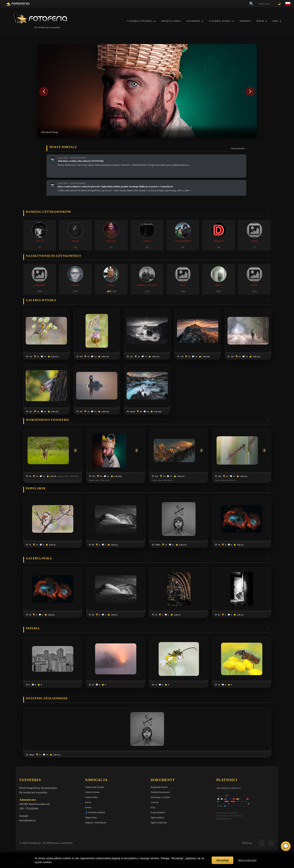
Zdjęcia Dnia (171, 21)
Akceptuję (222, 860)
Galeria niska (39, 558)
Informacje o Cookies (160, 797)
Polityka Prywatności (160, 792)
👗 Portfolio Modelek (95, 812)
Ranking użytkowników (48, 212)
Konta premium (158, 812)
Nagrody (193, 21)
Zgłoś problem (157, 818)
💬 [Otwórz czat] (286, 846)
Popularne (36, 488)
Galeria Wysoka (140, 21)
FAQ (153, 807)
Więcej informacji (247, 860)
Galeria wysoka (41, 300)
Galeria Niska (220, 21)
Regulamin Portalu (159, 787)
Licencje (155, 802)
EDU (276, 21)
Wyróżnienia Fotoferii (47, 420)
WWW (260, 21)
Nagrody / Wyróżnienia (96, 823)
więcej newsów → (239, 148)
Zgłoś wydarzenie (159, 823)
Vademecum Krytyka (95, 787)
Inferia (246, 21)
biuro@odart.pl (28, 820)
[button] (155, 21)
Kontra (88, 807)
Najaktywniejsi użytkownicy (54, 256)
